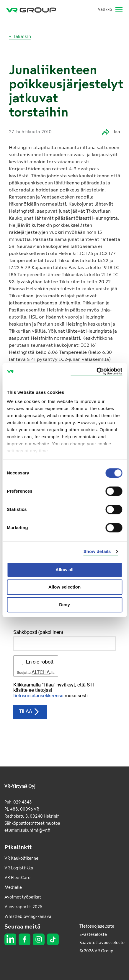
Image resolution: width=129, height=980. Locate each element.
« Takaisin (20, 36)
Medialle (13, 887)
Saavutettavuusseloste (102, 943)
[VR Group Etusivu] (33, 10)
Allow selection (64, 587)
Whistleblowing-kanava (28, 917)
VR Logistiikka (19, 868)
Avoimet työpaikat (23, 897)
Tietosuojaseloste (97, 926)
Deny (64, 605)
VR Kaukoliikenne (21, 858)
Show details (97, 551)
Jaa (111, 132)
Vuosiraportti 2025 (23, 907)
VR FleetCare (17, 878)
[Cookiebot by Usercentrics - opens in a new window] (96, 371)
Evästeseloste (93, 935)
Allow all (64, 570)
